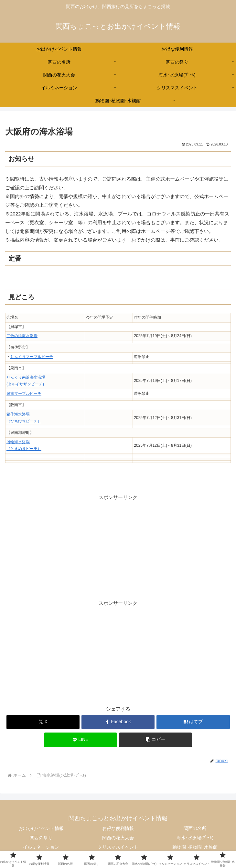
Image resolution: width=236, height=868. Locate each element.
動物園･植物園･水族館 (195, 847)
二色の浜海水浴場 (22, 336)
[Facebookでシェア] (118, 722)
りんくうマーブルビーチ (32, 357)
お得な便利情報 (118, 828)
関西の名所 (195, 828)
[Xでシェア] (43, 722)
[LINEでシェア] (81, 740)
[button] (156, 740)
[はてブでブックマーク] (193, 722)
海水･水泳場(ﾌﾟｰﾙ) (195, 838)
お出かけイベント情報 (41, 828)
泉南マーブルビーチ (24, 394)
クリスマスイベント (118, 847)
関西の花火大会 (118, 838)
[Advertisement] (118, 547)
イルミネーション (41, 847)
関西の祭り (41, 838)
